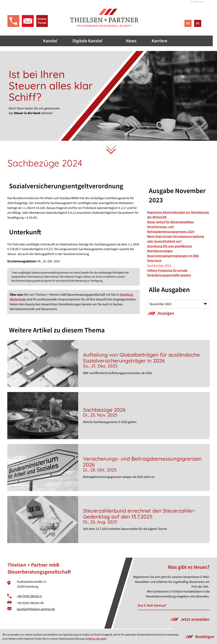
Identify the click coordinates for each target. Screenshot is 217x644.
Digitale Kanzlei (91, 41)
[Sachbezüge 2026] (108, 416)
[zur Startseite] (109, 18)
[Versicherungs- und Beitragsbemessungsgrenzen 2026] (108, 468)
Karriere (164, 41)
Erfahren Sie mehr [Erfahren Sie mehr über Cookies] (96, 639)
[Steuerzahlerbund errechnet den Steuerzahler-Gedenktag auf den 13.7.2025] (108, 520)
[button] (13, 22)
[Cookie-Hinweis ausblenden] (200, 637)
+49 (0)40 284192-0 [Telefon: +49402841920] (29, 597)
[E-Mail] (174, 606)
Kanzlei (54, 41)
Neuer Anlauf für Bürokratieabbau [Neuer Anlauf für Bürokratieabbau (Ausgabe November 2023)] (171, 223)
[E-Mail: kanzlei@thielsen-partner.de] (28, 22)
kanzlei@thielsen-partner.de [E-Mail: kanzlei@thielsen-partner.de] (36, 610)
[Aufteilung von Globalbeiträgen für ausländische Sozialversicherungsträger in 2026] (108, 364)
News (136, 41)
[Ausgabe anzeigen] (161, 314)
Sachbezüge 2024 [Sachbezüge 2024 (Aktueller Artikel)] (159, 266)
